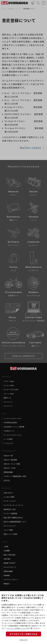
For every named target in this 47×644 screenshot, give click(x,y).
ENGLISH (23, 640)
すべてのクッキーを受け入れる (23, 634)
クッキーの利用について (17, 628)
